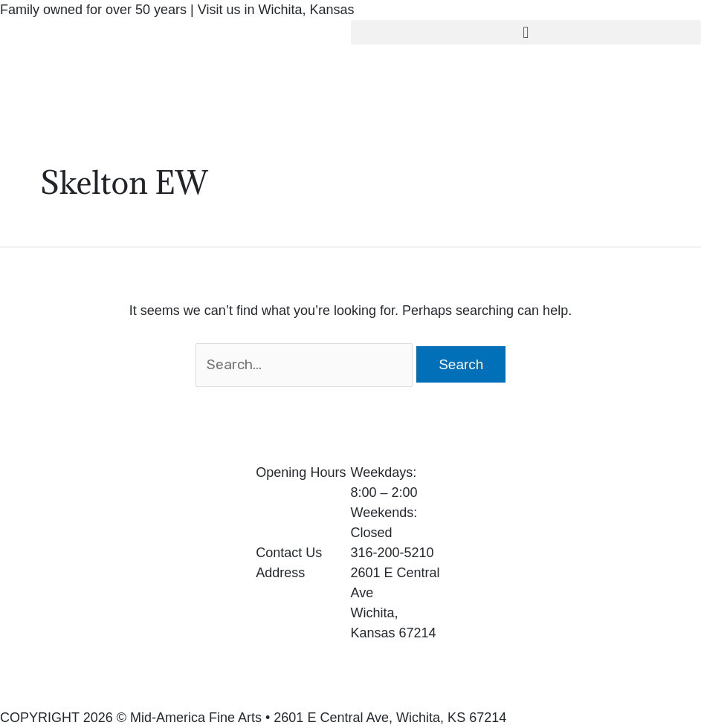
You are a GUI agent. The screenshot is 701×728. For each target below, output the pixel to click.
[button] (526, 32)
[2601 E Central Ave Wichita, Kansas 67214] (584, 574)
